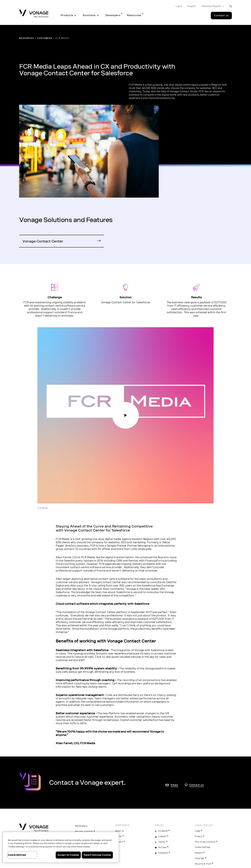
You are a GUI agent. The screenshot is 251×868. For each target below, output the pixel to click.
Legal (197, 831)
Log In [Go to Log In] (179, 6)
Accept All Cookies (68, 855)
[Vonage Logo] (34, 14)
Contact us (196, 785)
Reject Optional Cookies (97, 855)
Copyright (200, 858)
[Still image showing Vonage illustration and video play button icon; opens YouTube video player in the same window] (126, 415)
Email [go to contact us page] (174, 785)
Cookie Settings (203, 847)
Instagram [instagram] (163, 853)
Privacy (198, 836)
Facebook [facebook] (163, 831)
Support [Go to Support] (192, 6)
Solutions (89, 15)
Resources (134, 15)
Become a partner (84, 831)
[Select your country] (212, 6)
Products (67, 15)
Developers (113, 15)
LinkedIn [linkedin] (162, 836)
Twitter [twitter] (162, 842)
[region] (61, 847)
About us (119, 831)
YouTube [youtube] (162, 847)
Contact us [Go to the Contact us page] (221, 15)
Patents (199, 853)
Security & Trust (203, 864)
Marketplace (81, 826)
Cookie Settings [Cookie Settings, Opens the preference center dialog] (17, 855)
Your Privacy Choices (205, 842)
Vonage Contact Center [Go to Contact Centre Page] (43, 241)
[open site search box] (231, 6)
